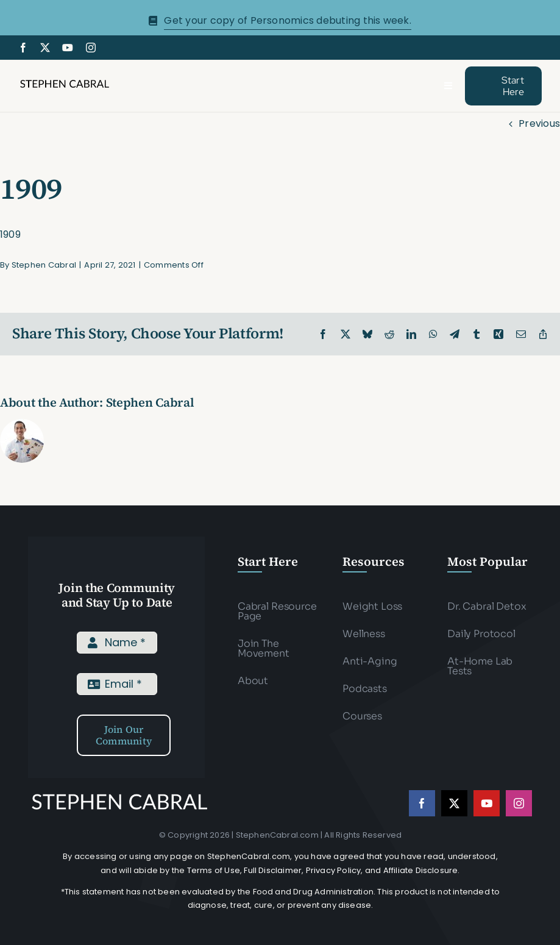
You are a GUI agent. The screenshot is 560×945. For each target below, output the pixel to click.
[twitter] (45, 48)
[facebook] (23, 48)
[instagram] (91, 48)
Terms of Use (214, 870)
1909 (10, 234)
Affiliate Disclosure (421, 870)
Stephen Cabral (44, 265)
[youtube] (68, 48)
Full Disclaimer (273, 870)
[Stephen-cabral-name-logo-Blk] (65, 83)
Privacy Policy (334, 870)
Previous (539, 123)
